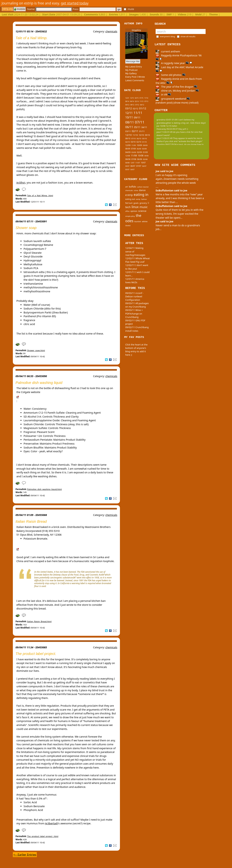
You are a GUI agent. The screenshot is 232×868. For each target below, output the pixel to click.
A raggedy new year (174, 63)
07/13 (146, 101)
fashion (144, 199)
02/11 (135, 131)
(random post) (164, 103)
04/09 (128, 152)
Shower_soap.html (36, 350)
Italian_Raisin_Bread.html (39, 621)
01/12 (143, 108)
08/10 (128, 138)
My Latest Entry (134, 67)
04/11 (144, 127)
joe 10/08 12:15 (164, 126)
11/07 (138, 163)
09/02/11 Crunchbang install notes (137, 329)
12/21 (127, 98)
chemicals (111, 31)
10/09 (139, 145)
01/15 (141, 98)
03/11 (128, 131)
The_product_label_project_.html (43, 836)
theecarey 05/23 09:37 (167, 129)
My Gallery (131, 73)
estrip (138, 199)
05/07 (127, 170)
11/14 (146, 98)
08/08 (128, 159)
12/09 (128, 145)
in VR (163, 95)
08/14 (127, 101)
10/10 (141, 135)
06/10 (139, 139)
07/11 (140, 122)
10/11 (129, 117)
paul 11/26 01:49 (165, 132)
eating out (130, 199)
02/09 (139, 152)
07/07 (139, 166)
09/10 (147, 135)
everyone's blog (167, 36)
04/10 (128, 142)
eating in (141, 195)
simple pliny (130, 216)
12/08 (128, 156)
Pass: (94, 9)
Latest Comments (135, 80)
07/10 (134, 139)
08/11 (130, 122)
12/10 (128, 135)
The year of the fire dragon (176, 87)
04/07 (133, 170)
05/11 (137, 127)
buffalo (133, 187)
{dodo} (128, 225)
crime (136, 190)
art (127, 187)
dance (142, 190)
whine (145, 221)
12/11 (129, 113)
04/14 (132, 101)
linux (135, 207)
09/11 (137, 117)
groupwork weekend (173, 99)
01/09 (145, 152)
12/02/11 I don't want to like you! (137, 267)
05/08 (145, 159)
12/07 (132, 163)
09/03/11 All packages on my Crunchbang (137, 305)
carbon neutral (143, 187)
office (127, 211)
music (144, 207)
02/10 (139, 142)
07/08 (134, 159)
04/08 (127, 163)
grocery (143, 203)
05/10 (145, 139)
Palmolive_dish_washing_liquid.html (44, 489)
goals (136, 203)
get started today (75, 3)
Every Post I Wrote (135, 77)
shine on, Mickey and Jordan (177, 91)
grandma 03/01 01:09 (167, 120)
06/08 (140, 159)
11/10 (135, 135)
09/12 (127, 105)
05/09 (144, 149)
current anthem (168, 51)
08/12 (132, 105)
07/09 (133, 149)
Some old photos (171, 75)
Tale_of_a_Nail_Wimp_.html (40, 195)
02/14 (137, 101)
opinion (134, 211)
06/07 (144, 166)
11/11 (138, 113)
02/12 (135, 109)
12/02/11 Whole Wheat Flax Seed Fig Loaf (138, 260)
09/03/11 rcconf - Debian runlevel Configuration (134, 296)
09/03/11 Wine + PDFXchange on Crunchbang (134, 313)
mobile (20, 9)
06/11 (129, 127)
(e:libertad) (51, 823)
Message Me (133, 61)
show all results (188, 36)
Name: (49, 9)
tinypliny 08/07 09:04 (167, 144)
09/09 (145, 145)
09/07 (127, 166)
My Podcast (131, 70)
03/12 (129, 108)
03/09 (134, 152)
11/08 (134, 156)
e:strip (129, 195)
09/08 (146, 156)
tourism (138, 221)
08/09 (128, 149)
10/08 (141, 155)
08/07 (133, 166)
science (142, 211)
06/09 (139, 149)
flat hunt (129, 203)
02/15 (137, 98)
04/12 (142, 105)
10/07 (143, 163)
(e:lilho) (21, 183)
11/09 (134, 145)
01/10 (144, 142)
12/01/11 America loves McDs (135, 281)
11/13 (141, 101)
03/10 (133, 142)
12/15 (132, 98)
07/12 (137, 105)
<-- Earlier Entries (25, 855)
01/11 (142, 131)
